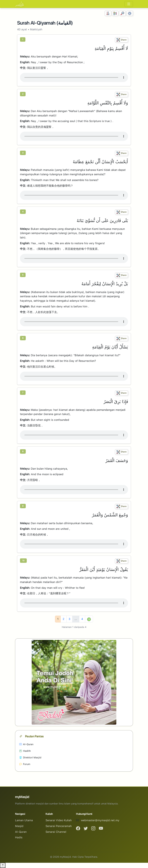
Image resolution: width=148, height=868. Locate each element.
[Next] (89, 619)
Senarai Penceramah (59, 826)
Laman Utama (24, 820)
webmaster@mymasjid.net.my (100, 820)
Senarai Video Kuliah (59, 820)
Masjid (19, 826)
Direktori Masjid (30, 757)
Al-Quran (26, 744)
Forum (25, 764)
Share (121, 40)
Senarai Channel (56, 832)
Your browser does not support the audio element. (74, 77)
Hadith (25, 751)
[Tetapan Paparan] (130, 13)
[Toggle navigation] (129, 4)
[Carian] (122, 13)
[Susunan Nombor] (108, 13)
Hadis (19, 837)
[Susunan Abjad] (115, 13)
